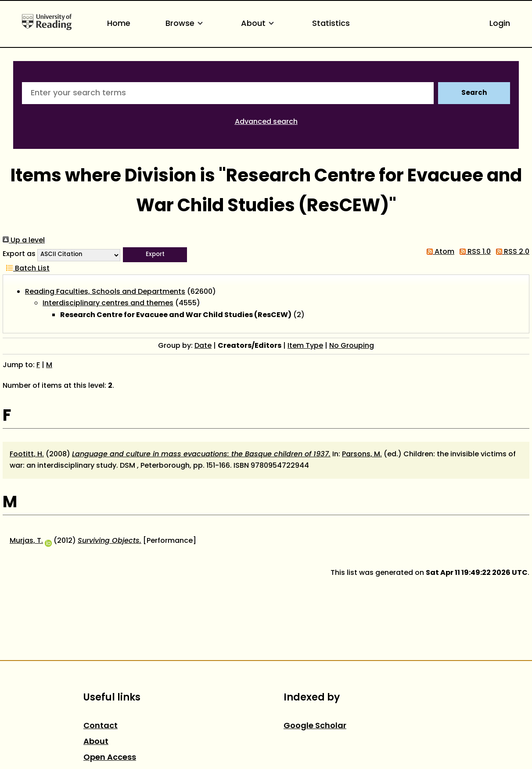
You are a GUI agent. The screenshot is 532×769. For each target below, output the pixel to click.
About (259, 24)
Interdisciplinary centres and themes (108, 303)
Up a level (24, 241)
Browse (186, 24)
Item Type (305, 346)
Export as (19, 254)
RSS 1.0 (473, 252)
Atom (439, 252)
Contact (101, 726)
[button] (155, 255)
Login (500, 24)
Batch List (26, 269)
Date (203, 346)
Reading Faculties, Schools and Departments (105, 292)
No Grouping (352, 346)
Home (119, 24)
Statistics (331, 24)
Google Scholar (315, 726)
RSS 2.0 (511, 252)
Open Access (110, 758)
